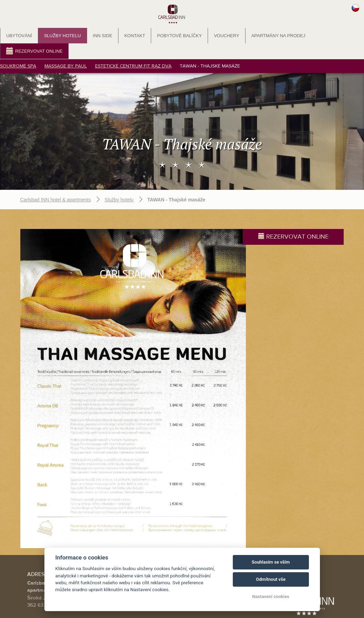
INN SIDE (103, 36)
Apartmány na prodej (278, 36)
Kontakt (135, 36)
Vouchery (226, 36)
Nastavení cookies (271, 596)
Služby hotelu (63, 36)
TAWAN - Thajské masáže (210, 66)
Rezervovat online (34, 51)
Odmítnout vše (271, 579)
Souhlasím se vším (271, 562)
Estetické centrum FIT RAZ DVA (133, 66)
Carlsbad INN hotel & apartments (56, 186)
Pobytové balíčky (179, 36)
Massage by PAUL (66, 66)
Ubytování (19, 36)
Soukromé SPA (18, 66)
